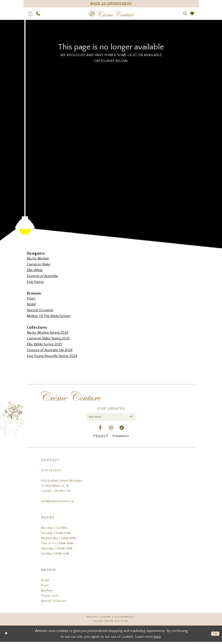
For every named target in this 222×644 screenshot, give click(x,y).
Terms (106, 619)
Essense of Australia (42, 276)
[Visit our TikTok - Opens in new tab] (122, 430)
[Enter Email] (111, 418)
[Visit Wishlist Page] (192, 13)
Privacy (93, 619)
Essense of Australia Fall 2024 (50, 350)
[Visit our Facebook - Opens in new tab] (100, 430)
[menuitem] (30, 14)
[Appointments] (111, 4)
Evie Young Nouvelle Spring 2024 (52, 356)
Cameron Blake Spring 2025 (48, 338)
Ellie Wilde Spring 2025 (45, 344)
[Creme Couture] (111, 14)
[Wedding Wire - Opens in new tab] (121, 438)
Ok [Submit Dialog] (215, 636)
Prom (31, 298)
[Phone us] (38, 14)
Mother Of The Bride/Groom (49, 316)
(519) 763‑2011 (51, 473)
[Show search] (185, 13)
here (157, 639)
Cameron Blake (39, 264)
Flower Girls (50, 598)
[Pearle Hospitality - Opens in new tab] (101, 438)
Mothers (47, 593)
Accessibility (124, 619)
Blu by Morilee (38, 258)
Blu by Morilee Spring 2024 (48, 333)
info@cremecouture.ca (57, 503)
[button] (30, 14)
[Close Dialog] (7, 636)
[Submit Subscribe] (131, 418)
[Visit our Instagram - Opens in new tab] (111, 430)
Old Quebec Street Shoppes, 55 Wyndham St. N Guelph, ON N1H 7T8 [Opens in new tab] (62, 488)
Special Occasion (40, 310)
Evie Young (35, 282)
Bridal (31, 304)
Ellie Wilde (35, 270)
